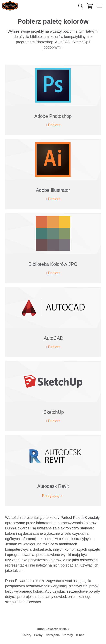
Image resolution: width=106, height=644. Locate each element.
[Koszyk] (90, 6)
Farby (38, 635)
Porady (68, 635)
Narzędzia (53, 635)
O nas (80, 635)
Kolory (26, 635)
